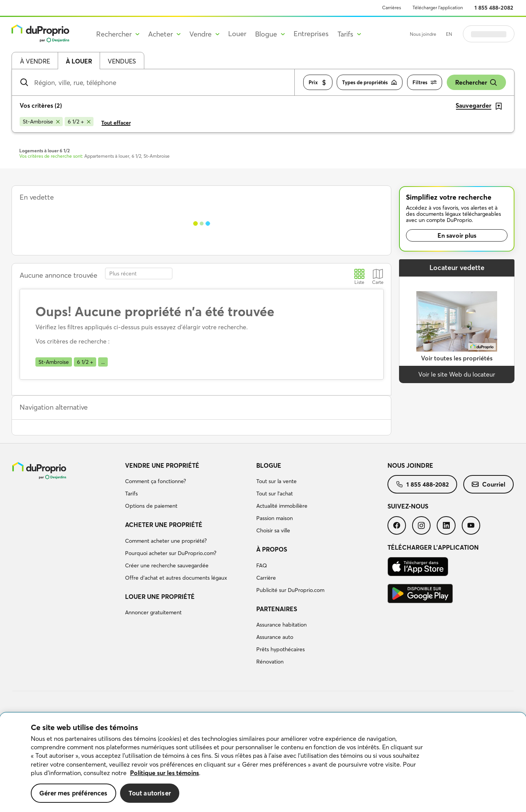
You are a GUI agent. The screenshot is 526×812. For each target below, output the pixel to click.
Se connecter (489, 34)
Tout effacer (116, 123)
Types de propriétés (370, 83)
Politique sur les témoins (164, 773)
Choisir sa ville (273, 530)
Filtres (425, 83)
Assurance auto (275, 637)
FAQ (262, 565)
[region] (263, 762)
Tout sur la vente (276, 481)
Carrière (266, 578)
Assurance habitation (281, 625)
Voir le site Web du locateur (457, 374)
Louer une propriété (160, 597)
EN (449, 34)
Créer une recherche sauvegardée (167, 565)
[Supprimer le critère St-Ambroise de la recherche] (41, 122)
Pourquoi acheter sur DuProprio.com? (171, 553)
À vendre (35, 61)
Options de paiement (151, 506)
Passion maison (275, 518)
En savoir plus (457, 235)
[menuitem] (188, 487)
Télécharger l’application (438, 8)
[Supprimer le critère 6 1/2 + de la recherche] (79, 122)
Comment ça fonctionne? (155, 481)
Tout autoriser (150, 793)
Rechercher (476, 83)
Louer (237, 34)
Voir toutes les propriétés (457, 358)
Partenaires (277, 609)
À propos (272, 549)
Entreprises (311, 34)
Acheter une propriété (164, 525)
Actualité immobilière (282, 506)
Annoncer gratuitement (153, 612)
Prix (318, 83)
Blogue (269, 465)
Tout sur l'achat (275, 494)
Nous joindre (423, 34)
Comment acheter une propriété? (166, 541)
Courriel (488, 484)
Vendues (122, 61)
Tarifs (131, 494)
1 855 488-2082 (494, 8)
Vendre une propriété (162, 465)
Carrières (392, 8)
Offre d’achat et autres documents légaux (176, 578)
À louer (79, 61)
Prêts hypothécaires (281, 649)
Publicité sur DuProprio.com (290, 590)
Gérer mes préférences (73, 793)
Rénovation (270, 662)
